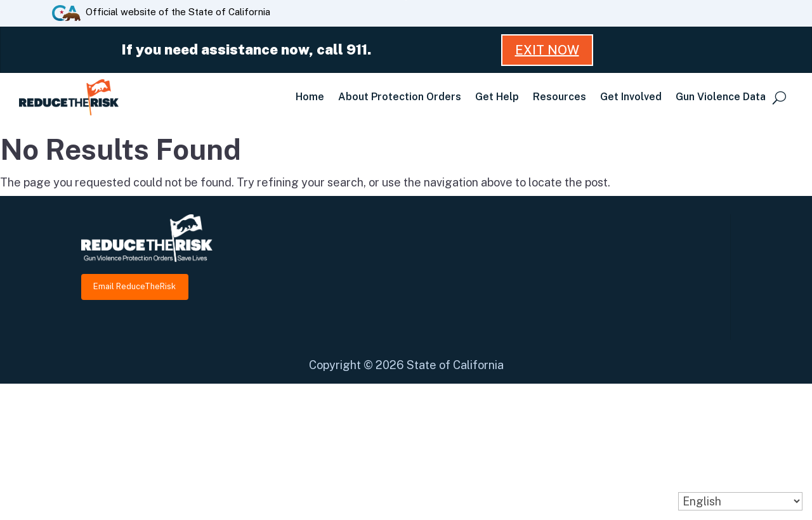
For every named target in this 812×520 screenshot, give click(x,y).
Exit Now (547, 50)
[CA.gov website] (66, 12)
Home (310, 97)
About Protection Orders (400, 97)
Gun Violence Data (721, 97)
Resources (560, 97)
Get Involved (631, 97)
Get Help (497, 97)
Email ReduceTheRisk (134, 286)
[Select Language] (740, 501)
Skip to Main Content (406, 0)
